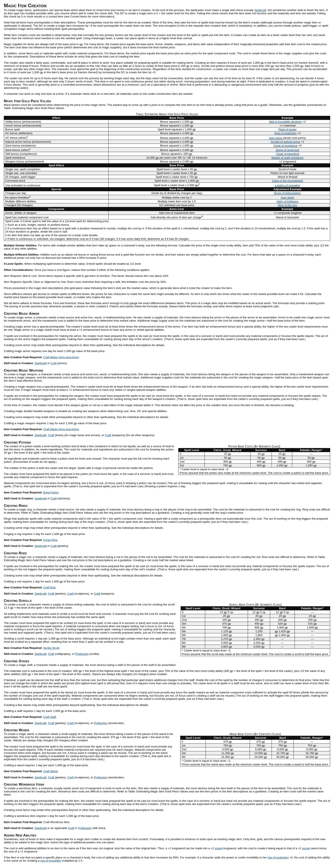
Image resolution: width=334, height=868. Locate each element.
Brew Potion (51, 492)
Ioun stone (276, 138)
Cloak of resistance (285, 146)
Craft (54, 363)
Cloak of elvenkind (287, 154)
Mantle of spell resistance (287, 158)
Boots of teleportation (287, 193)
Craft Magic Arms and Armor (61, 357)
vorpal (219, 848)
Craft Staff (50, 717)
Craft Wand (50, 771)
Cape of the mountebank (287, 181)
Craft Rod (49, 587)
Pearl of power (288, 129)
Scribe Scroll (51, 648)
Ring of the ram (287, 205)
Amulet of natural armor (285, 142)
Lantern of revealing (288, 185)
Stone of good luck (287, 150)
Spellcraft (260, 10)
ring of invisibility (51, 861)
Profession (82, 654)
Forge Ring (50, 540)
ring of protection (278, 857)
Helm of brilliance (287, 201)
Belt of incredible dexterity (286, 122)
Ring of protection (285, 133)
